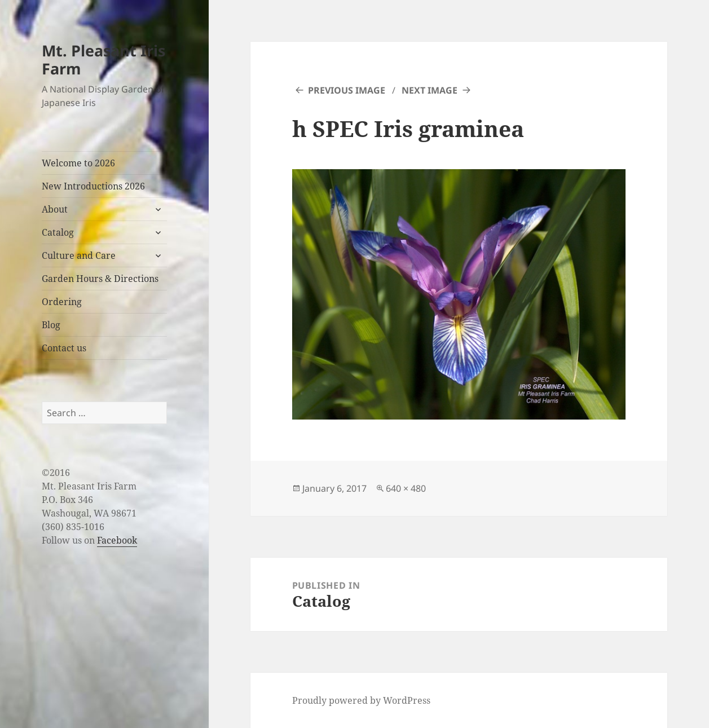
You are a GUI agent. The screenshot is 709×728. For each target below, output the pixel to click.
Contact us (64, 348)
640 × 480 (406, 488)
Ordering (62, 302)
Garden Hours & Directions (100, 279)
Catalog (58, 232)
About (55, 209)
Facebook (117, 540)
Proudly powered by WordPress (361, 700)
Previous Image (347, 90)
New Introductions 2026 (93, 186)
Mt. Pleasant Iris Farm (104, 59)
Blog (51, 325)
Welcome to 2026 (78, 163)
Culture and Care (79, 255)
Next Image (430, 90)
